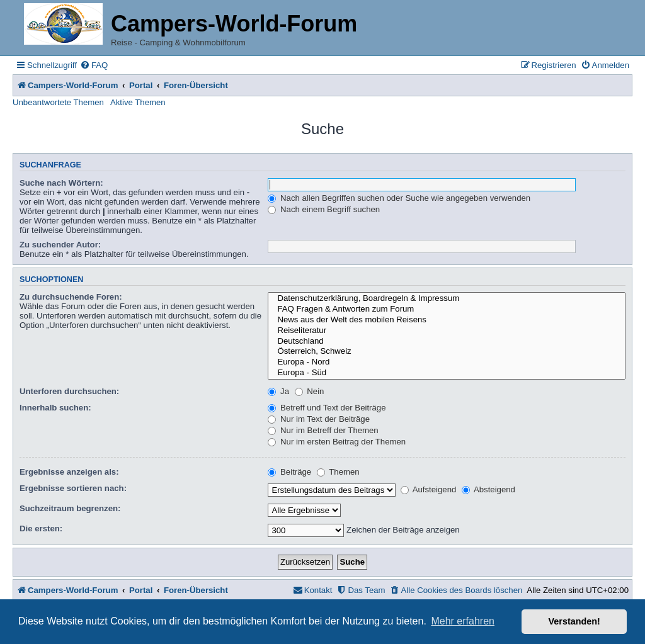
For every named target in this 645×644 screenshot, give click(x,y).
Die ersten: (41, 528)
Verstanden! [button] (574, 621)
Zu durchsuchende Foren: (71, 297)
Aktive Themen (138, 102)
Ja (278, 391)
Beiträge (289, 472)
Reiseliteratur (447, 331)
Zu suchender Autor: (60, 245)
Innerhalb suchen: (55, 408)
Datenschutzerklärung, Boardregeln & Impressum (447, 299)
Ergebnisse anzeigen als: (69, 472)
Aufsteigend (429, 489)
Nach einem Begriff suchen (324, 209)
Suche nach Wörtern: (61, 183)
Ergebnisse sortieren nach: (73, 488)
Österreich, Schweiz (447, 352)
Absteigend (488, 489)
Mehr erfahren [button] (463, 621)
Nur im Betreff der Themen (323, 430)
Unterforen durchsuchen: (69, 391)
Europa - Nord (447, 362)
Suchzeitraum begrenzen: (70, 508)
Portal (141, 85)
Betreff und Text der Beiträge (327, 408)
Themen (338, 472)
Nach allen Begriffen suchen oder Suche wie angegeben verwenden (399, 198)
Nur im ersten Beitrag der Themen (337, 442)
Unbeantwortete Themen (58, 102)
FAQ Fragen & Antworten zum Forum (447, 309)
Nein (310, 391)
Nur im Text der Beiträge (319, 419)
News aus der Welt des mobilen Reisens (447, 320)
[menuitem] (94, 65)
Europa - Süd (447, 373)
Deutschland (447, 342)
